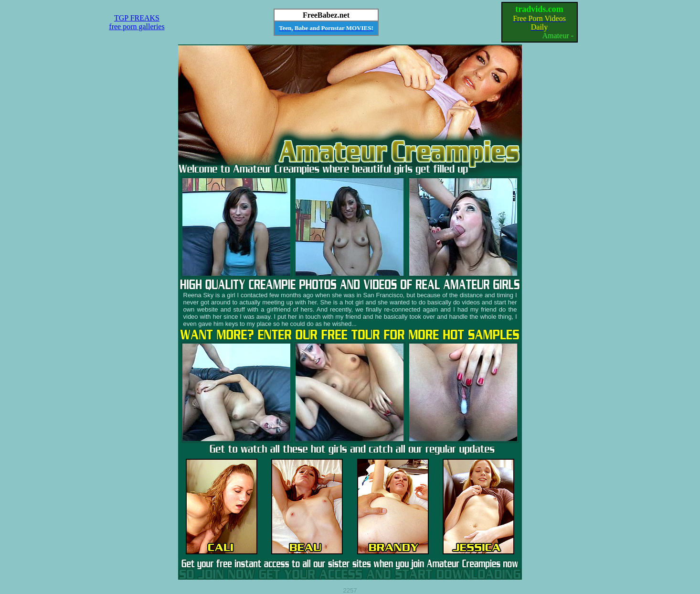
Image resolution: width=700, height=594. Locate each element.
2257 (350, 590)
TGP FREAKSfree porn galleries (137, 22)
